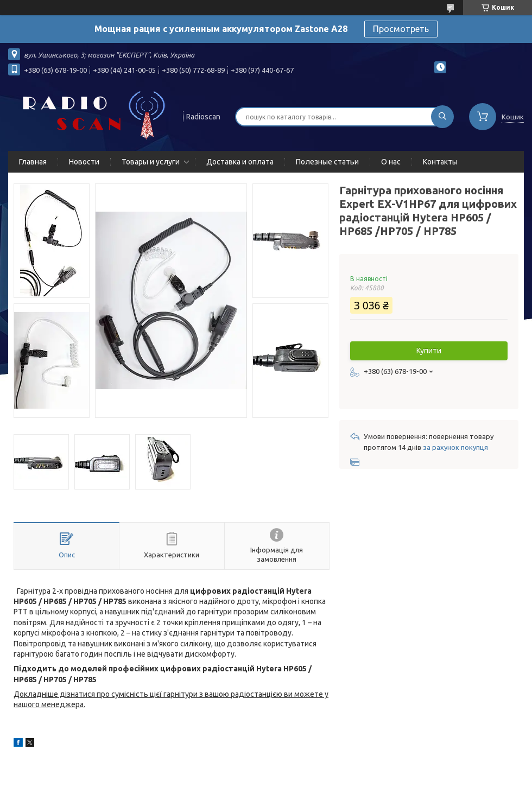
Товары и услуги (151, 162)
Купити (429, 351)
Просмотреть (401, 29)
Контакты (440, 162)
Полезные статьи (327, 162)
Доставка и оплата (240, 162)
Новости (84, 162)
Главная (33, 162)
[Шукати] (442, 117)
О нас (391, 162)
